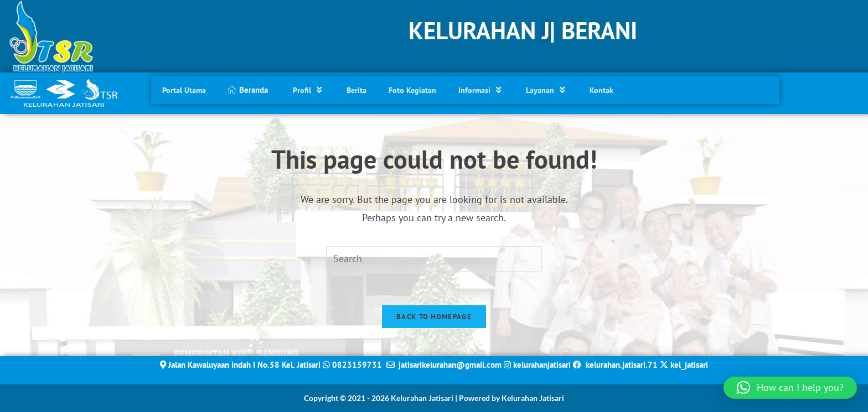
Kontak (601, 88)
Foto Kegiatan (412, 88)
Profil (309, 88)
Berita (356, 88)
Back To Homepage (434, 317)
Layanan (547, 88)
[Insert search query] (434, 259)
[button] (790, 388)
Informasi (481, 88)
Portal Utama (184, 88)
